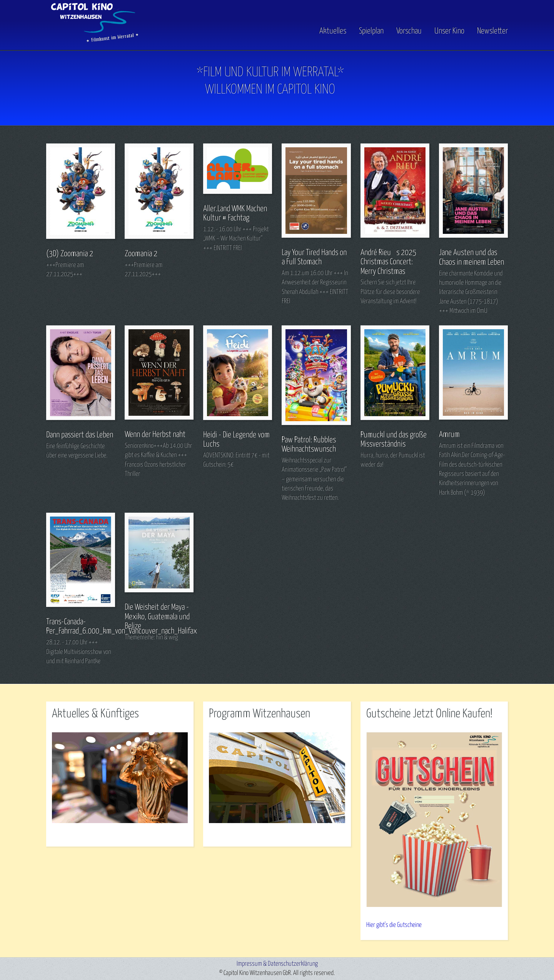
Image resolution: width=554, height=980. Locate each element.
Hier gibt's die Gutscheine (394, 925)
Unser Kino (449, 31)
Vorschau (409, 31)
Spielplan (371, 31)
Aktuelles (333, 31)
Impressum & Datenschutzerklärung (277, 964)
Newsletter (492, 31)
